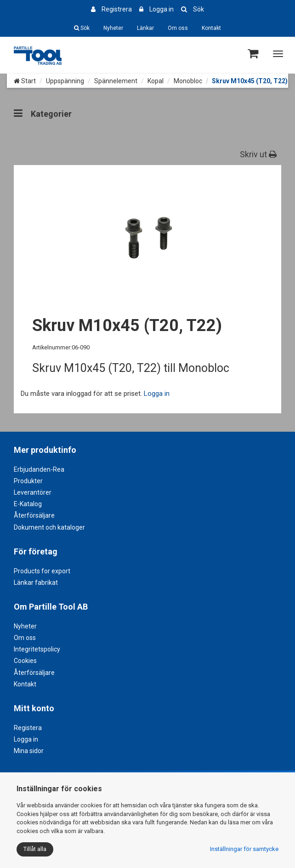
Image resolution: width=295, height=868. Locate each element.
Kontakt (211, 28)
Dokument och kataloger (49, 527)
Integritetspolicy (37, 649)
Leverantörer (33, 492)
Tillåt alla (35, 849)
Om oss (178, 28)
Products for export (42, 571)
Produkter (28, 481)
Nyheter (113, 28)
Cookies (25, 661)
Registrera (117, 9)
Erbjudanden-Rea (39, 469)
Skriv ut (258, 154)
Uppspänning (65, 81)
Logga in (162, 9)
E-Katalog (28, 504)
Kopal (156, 81)
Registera (28, 728)
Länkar (145, 28)
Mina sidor (29, 751)
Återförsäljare (34, 515)
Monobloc (188, 81)
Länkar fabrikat (36, 582)
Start (25, 81)
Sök (199, 9)
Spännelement (116, 81)
